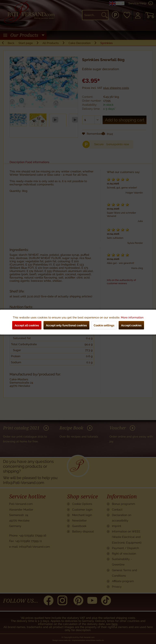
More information (132, 317)
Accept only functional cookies (66, 325)
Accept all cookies (27, 325)
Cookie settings (104, 325)
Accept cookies (131, 325)
